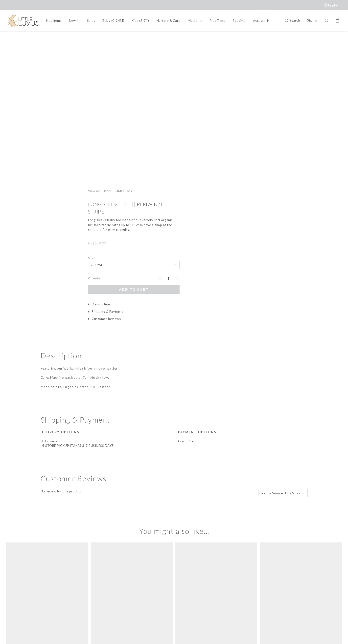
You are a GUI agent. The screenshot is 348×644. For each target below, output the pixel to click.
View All (250, 38)
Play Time (218, 21)
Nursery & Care (168, 21)
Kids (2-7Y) (140, 21)
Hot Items (54, 21)
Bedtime (239, 21)
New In (74, 21)
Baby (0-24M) (113, 21)
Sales (91, 21)
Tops (285, 38)
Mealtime (195, 21)
